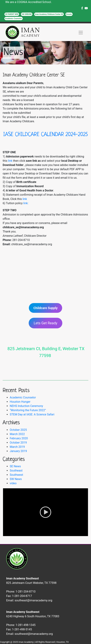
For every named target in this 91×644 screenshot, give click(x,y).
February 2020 (19, 438)
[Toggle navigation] (81, 33)
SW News (16, 479)
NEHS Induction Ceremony (26, 406)
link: (26, 203)
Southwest (16, 475)
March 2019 (17, 447)
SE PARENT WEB (12, 14)
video (13, 483)
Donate (69, 14)
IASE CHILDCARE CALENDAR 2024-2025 (45, 135)
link (10, 161)
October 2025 (18, 430)
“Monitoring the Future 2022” (28, 410)
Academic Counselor (23, 397)
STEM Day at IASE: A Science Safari (32, 414)
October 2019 (18, 443)
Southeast (16, 471)
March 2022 (17, 434)
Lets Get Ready (45, 323)
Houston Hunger (20, 402)
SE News (15, 466)
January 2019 (18, 451)
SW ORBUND (27, 14)
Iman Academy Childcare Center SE (49, 14)
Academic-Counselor (14, 18)
